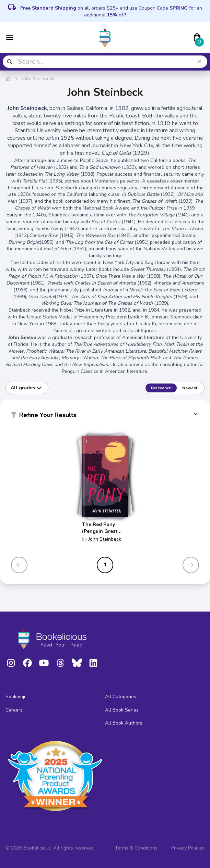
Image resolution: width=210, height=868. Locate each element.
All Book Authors (124, 723)
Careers (14, 710)
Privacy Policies (188, 848)
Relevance (161, 388)
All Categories (121, 697)
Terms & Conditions (136, 848)
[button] (105, 416)
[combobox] (105, 62)
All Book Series (122, 710)
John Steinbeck (105, 539)
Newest (190, 388)
